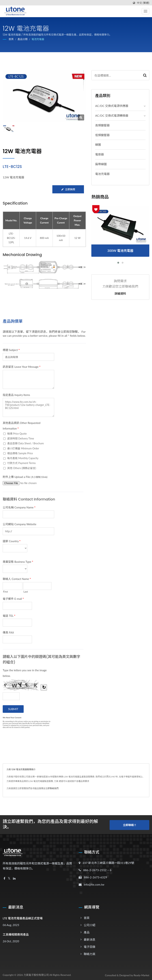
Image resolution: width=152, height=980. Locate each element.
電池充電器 (38, 39)
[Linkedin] (14, 878)
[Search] (116, 75)
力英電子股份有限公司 (36, 974)
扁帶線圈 (101, 164)
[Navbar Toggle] (146, 11)
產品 (87, 931)
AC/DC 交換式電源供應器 (112, 106)
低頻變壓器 (102, 135)
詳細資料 (120, 294)
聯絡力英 (90, 953)
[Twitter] (9, 878)
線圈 (98, 145)
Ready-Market (141, 974)
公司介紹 (90, 924)
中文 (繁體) (143, 3)
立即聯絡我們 (52, 788)
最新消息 (90, 939)
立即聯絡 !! (129, 824)
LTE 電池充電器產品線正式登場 (23, 917)
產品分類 (23, 39)
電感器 (99, 154)
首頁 (11, 39)
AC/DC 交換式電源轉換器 (112, 115)
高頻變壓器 (102, 125)
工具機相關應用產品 (16, 934)
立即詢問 (68, 189)
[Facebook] (4, 878)
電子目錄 (90, 946)
